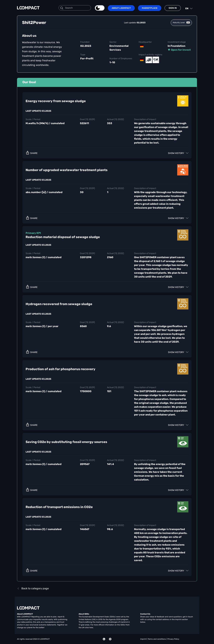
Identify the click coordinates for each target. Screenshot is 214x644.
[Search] (75, 8)
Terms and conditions (157, 639)
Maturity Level (181, 23)
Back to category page (33, 588)
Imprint (144, 639)
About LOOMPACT (121, 8)
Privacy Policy (173, 639)
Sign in (173, 8)
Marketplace (150, 8)
